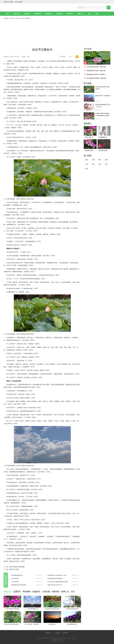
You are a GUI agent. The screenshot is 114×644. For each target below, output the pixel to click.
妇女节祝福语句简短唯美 (17, 567)
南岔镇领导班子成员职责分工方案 (57, 575)
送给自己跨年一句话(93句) (103, 96)
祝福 (87, 160)
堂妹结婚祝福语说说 (17, 575)
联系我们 (66, 633)
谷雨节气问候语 (14, 569)
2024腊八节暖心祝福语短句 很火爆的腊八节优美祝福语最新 (102, 115)
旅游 (97, 14)
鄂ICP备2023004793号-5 (57, 641)
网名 (100, 160)
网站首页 (48, 633)
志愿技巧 (27, 14)
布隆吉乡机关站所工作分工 (55, 585)
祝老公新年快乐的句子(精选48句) (102, 88)
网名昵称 (38, 14)
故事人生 (81, 14)
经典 (93, 164)
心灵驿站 (12, 18)
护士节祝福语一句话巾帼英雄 (33, 624)
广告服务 (57, 633)
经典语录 (70, 14)
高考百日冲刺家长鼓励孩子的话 (13, 624)
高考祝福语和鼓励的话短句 (52, 609)
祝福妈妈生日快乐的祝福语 (19, 585)
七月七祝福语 (15, 582)
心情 (87, 164)
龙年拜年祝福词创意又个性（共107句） (103, 106)
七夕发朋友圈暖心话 (32, 609)
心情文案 (59, 14)
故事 (100, 164)
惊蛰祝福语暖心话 (72, 624)
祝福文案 (16, 14)
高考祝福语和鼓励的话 (72, 609)
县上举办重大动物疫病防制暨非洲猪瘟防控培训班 (59, 582)
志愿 (93, 160)
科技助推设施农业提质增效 (55, 578)
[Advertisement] (57, 32)
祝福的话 (48, 14)
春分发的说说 (15, 578)
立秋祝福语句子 (52, 624)
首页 (7, 14)
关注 (90, 14)
